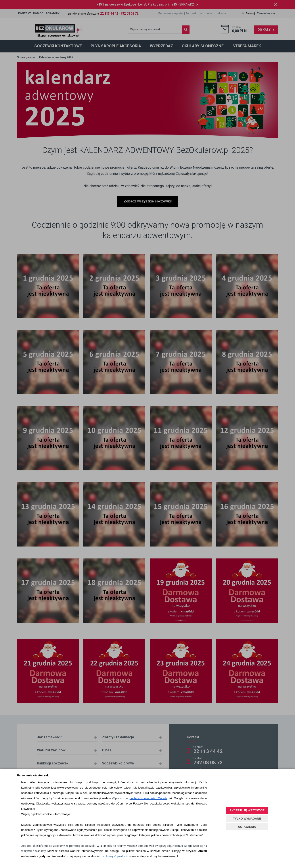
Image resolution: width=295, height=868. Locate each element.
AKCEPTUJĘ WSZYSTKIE (247, 810)
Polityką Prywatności (116, 856)
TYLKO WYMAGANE (247, 819)
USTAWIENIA (247, 827)
